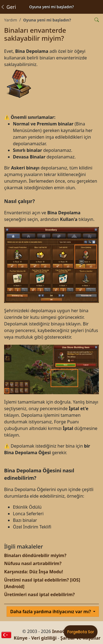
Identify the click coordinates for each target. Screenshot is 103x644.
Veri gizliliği (44, 638)
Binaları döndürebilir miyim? (35, 555)
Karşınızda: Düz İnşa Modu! (34, 572)
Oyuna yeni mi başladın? (47, 20)
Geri (8, 7)
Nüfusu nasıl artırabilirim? (33, 563)
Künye (21, 638)
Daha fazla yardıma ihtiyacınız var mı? (51, 612)
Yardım (11, 20)
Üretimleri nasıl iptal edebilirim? (39, 594)
